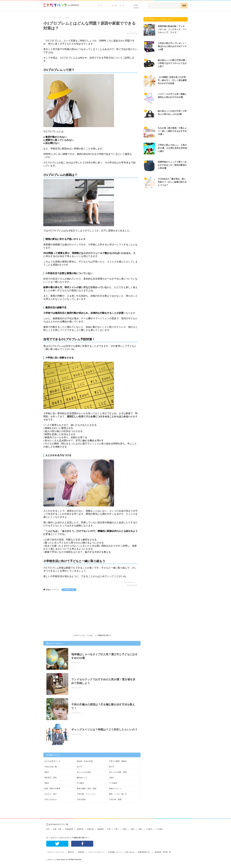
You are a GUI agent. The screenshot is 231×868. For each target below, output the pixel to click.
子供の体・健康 (115, 799)
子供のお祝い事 (51, 767)
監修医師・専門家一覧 (163, 852)
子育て (136, 5)
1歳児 (111, 778)
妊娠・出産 (119, 5)
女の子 (79, 767)
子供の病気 (81, 799)
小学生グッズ (69, 590)
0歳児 (47, 772)
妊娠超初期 (69, 829)
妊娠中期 (90, 829)
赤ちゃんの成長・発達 (118, 772)
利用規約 (81, 852)
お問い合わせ (129, 852)
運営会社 (71, 852)
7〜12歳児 (113, 783)
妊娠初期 (80, 829)
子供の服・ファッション (86, 794)
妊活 (101, 5)
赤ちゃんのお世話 (84, 772)
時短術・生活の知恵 (85, 761)
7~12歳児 (159, 829)
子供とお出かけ (51, 799)
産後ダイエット (115, 789)
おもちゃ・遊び (51, 794)
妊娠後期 (100, 829)
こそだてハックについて (55, 852)
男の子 (112, 767)
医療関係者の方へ (145, 852)
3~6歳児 (149, 829)
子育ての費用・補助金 (118, 761)
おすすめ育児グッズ (52, 761)
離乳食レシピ (82, 778)
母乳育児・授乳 (51, 778)
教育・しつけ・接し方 (118, 794)
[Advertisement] (65, 613)
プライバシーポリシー (96, 852)
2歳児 (47, 783)
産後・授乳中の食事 (52, 789)
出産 (109, 829)
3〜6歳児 (80, 783)
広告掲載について (114, 852)
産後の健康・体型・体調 (86, 789)
